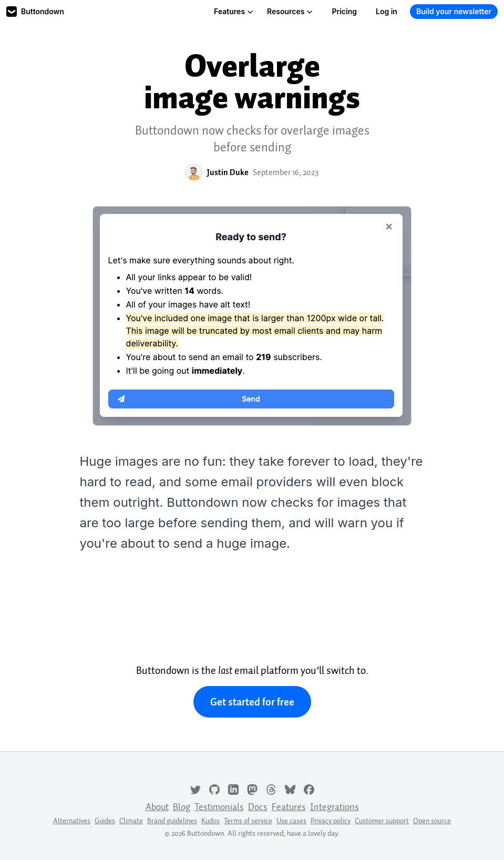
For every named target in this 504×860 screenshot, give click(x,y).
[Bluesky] (290, 789)
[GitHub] (214, 789)
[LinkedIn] (233, 789)
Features (234, 11)
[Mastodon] (252, 789)
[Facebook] (309, 789)
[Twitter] (196, 789)
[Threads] (271, 789)
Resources (290, 11)
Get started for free (252, 702)
